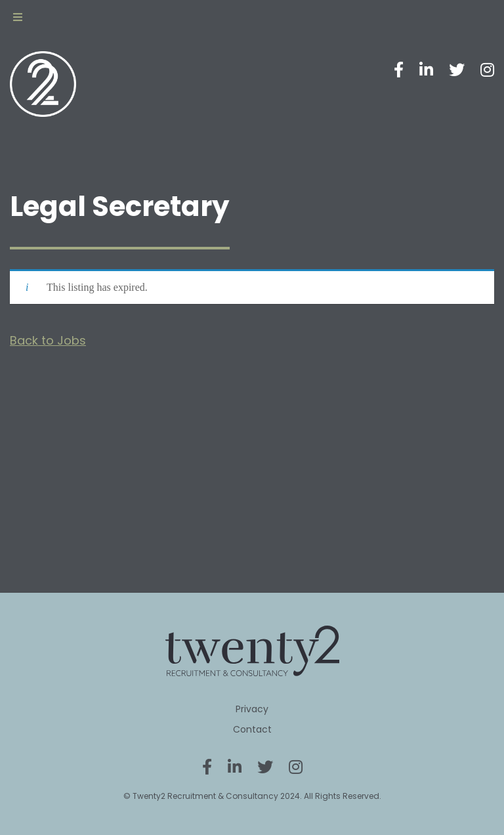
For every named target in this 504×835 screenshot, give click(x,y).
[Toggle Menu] (18, 17)
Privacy (252, 709)
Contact (252, 729)
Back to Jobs (48, 340)
